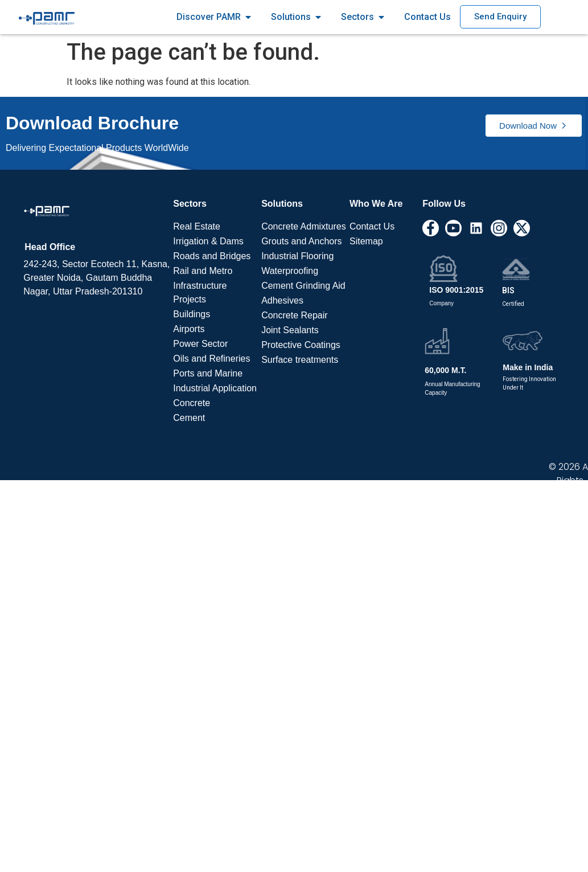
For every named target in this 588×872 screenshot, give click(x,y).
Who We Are (376, 204)
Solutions (282, 204)
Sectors (190, 204)
